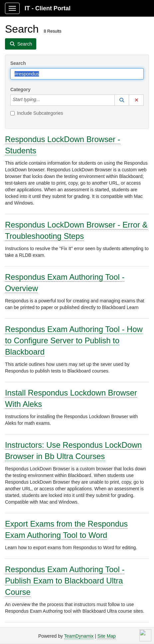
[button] (122, 100)
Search (18, 63)
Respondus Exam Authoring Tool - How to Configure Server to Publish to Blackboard (74, 340)
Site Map (107, 636)
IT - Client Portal (48, 8)
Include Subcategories (37, 113)
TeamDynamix (79, 636)
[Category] (44, 100)
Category (20, 89)
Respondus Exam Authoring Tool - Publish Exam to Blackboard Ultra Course (65, 581)
